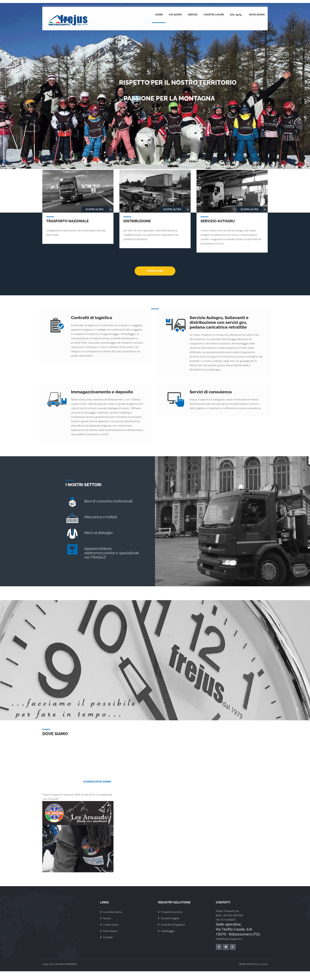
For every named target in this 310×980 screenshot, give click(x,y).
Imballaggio (168, 931)
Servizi (193, 15)
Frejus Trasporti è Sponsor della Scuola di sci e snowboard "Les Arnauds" (78, 833)
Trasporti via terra (172, 912)
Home (159, 15)
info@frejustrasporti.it (229, 939)
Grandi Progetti (170, 918)
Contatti (108, 937)
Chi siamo (175, 15)
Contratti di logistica (173, 925)
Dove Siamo (110, 931)
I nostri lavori (214, 15)
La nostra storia (112, 912)
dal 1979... (236, 15)
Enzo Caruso (261, 964)
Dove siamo (257, 15)
